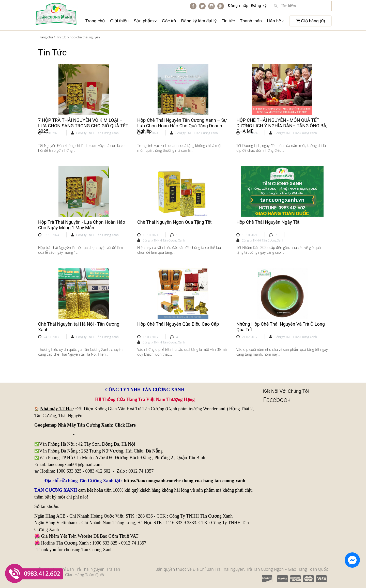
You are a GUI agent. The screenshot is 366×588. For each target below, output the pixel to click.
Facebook (277, 399)
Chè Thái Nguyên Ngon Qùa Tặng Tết (174, 222)
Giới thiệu (119, 21)
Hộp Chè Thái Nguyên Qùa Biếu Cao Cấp (178, 324)
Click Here (125, 425)
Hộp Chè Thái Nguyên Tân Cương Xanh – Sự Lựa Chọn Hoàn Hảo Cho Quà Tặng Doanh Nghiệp (182, 126)
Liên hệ (276, 21)
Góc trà (169, 21)
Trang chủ (95, 21)
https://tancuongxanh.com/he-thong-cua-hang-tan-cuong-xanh (185, 481)
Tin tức (228, 21)
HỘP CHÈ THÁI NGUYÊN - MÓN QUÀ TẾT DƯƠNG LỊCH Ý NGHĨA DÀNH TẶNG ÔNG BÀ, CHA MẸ (282, 126)
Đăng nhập (238, 5)
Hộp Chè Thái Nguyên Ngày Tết (268, 222)
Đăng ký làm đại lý (199, 21)
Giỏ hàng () (310, 21)
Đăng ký (259, 5)
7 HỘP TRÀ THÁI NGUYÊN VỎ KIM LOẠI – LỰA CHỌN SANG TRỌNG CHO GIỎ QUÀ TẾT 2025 (83, 126)
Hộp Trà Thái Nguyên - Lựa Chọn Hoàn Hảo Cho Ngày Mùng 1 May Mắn (82, 225)
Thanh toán (251, 21)
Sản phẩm (145, 21)
